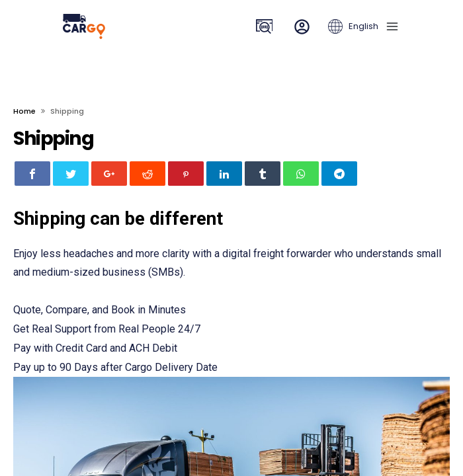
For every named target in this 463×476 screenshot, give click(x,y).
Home (24, 111)
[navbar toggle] (389, 26)
